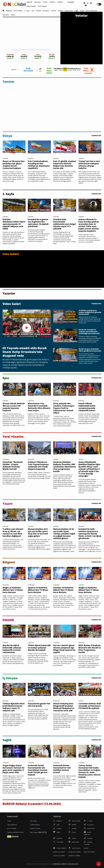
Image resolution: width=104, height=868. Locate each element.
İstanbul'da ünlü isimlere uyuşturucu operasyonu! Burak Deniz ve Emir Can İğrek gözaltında (90, 534)
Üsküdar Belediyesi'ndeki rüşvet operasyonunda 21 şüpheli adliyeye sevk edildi (14, 224)
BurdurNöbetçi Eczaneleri (88, 71)
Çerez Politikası (12, 828)
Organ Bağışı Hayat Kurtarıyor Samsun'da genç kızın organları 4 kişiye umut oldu (13, 769)
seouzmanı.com (73, 864)
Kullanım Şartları (35, 828)
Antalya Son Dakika (74, 852)
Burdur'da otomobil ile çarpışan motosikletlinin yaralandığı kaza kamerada (89, 332)
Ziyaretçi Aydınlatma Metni (15, 832)
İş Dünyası (46, 11)
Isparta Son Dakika (59, 856)
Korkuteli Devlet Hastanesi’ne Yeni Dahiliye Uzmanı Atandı (62, 769)
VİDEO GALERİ (31, 6)
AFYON (45, 2)
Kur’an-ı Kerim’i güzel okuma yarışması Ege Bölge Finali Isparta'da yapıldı (64, 649)
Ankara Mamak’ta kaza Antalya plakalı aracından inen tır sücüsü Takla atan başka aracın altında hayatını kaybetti (89, 225)
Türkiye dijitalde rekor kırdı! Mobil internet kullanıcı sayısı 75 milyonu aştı (14, 707)
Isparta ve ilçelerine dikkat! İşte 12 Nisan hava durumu (38, 590)
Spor (33, 11)
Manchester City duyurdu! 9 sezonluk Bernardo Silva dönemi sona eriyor (39, 407)
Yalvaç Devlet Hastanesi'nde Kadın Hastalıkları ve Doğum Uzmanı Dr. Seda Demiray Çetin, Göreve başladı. (89, 771)
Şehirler (86, 848)
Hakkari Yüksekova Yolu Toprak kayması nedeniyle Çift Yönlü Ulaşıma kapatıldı (38, 466)
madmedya (56, 864)
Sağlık (76, 11)
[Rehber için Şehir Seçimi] (14, 70)
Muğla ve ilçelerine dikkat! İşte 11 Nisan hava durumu (89, 590)
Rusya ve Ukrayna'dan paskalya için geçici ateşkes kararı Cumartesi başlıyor (14, 165)
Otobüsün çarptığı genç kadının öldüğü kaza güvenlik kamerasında (90, 312)
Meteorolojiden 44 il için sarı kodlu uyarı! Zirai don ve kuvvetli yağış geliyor (38, 533)
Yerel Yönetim (18, 11)
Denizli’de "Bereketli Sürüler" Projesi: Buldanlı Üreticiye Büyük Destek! (13, 466)
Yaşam (13, 15)
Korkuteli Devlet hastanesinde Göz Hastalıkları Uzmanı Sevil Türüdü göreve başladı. (38, 770)
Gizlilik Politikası (35, 825)
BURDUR (29, 2)
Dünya (82, 11)
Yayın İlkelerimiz (12, 825)
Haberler (64, 864)
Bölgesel (9, 11)
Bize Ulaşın (34, 821)
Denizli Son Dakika (74, 856)
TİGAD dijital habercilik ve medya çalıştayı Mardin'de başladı (39, 648)
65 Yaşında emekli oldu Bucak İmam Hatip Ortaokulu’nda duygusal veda (25, 352)
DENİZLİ (60, 2)
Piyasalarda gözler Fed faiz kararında (39, 705)
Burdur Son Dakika (59, 852)
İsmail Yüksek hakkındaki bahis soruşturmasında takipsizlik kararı (87, 407)
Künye (9, 821)
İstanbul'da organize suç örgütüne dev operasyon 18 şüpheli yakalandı (38, 223)
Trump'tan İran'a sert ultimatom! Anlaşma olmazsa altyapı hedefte (89, 165)
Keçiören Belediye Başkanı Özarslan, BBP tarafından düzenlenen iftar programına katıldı (65, 467)
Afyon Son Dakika (89, 852)
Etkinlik (38, 11)
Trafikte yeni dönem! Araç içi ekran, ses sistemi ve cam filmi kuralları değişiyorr (13, 533)
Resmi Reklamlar (92, 11)
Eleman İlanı (69, 11)
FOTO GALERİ (42, 6)
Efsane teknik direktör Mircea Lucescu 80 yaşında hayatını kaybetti (14, 407)
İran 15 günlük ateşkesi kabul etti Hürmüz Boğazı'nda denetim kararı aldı (65, 165)
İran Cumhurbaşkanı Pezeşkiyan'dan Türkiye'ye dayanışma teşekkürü (39, 165)
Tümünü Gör (96, 135)
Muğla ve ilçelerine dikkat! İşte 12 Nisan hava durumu (13, 590)
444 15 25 (43, 832)
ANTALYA (37, 2)
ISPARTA (52, 2)
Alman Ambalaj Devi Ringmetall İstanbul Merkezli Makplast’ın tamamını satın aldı (64, 707)
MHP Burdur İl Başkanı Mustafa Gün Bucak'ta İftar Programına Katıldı (90, 649)
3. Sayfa (27, 11)
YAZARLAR (71, 2)
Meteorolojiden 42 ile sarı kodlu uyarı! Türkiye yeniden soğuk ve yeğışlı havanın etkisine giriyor (64, 534)
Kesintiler (6, 15)
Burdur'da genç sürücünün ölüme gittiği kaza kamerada (90, 350)
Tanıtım (54, 11)
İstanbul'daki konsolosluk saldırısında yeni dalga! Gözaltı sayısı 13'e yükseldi (64, 224)
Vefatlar (60, 11)
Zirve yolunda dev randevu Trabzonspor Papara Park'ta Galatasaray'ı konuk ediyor (64, 408)
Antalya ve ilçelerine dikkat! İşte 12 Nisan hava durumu (63, 590)
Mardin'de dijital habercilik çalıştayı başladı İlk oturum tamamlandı (12, 649)
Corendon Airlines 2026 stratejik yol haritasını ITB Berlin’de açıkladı (90, 706)
